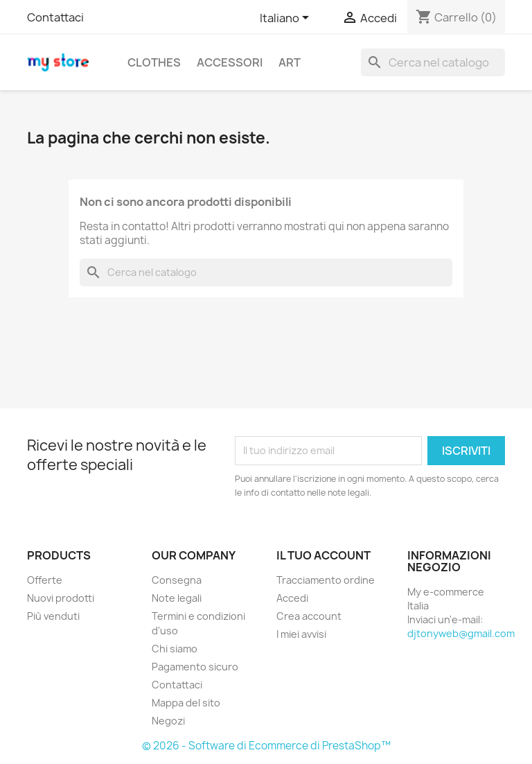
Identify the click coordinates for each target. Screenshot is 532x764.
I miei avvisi (301, 634)
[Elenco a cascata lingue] (287, 19)
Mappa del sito (186, 703)
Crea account (309, 616)
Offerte (45, 580)
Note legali (177, 598)
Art (290, 62)
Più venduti (53, 616)
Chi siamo (175, 649)
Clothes (154, 62)
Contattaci (55, 17)
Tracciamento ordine (326, 580)
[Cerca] (433, 62)
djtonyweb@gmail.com (461, 633)
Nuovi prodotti (61, 598)
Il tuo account (323, 555)
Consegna (177, 580)
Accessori (230, 62)
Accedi (292, 598)
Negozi (168, 721)
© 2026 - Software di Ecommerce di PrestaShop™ (266, 746)
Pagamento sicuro (195, 667)
